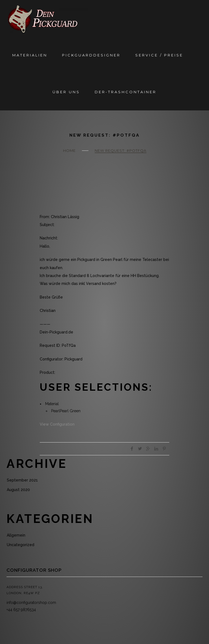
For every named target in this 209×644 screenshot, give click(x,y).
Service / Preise (159, 55)
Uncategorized (21, 545)
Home (69, 151)
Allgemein (16, 535)
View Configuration (57, 424)
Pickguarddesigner (91, 55)
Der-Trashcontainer (126, 92)
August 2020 (18, 490)
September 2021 (22, 480)
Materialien (30, 55)
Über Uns (66, 92)
